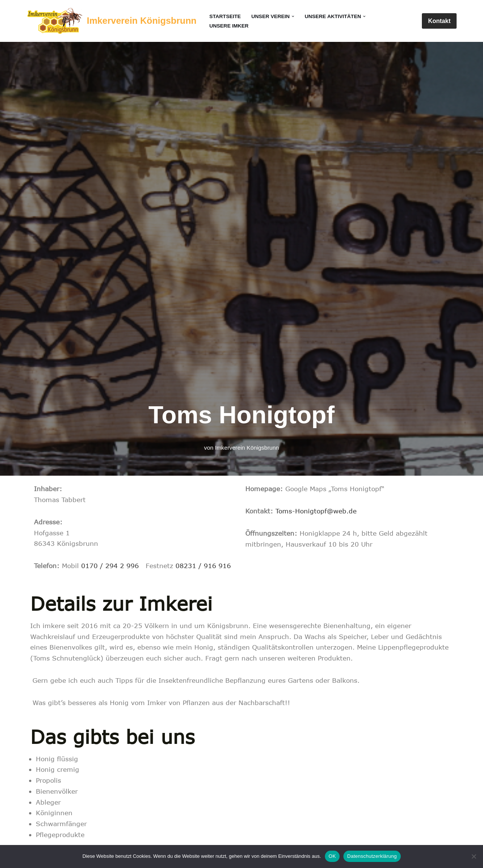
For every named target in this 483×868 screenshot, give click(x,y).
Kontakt (439, 21)
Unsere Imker (229, 26)
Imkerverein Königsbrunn (247, 447)
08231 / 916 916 (203, 566)
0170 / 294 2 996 (110, 566)
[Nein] (474, 856)
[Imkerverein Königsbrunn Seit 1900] (112, 21)
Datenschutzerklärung (372, 856)
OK (332, 856)
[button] (293, 16)
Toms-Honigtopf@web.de (316, 511)
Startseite (225, 16)
